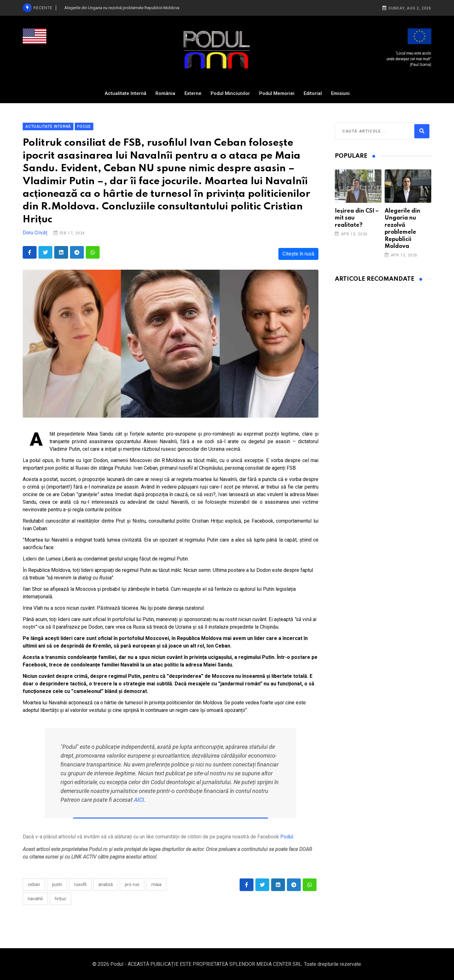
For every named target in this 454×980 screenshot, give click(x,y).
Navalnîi (35, 899)
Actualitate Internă (125, 93)
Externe (193, 93)
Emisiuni (340, 93)
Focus (84, 126)
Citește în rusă (298, 254)
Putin (57, 884)
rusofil (80, 884)
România (165, 93)
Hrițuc (61, 899)
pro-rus (132, 884)
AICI (139, 800)
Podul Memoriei (277, 93)
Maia (156, 884)
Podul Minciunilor (230, 93)
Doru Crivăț (35, 233)
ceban (34, 884)
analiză (106, 884)
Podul (287, 837)
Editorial (313, 93)
